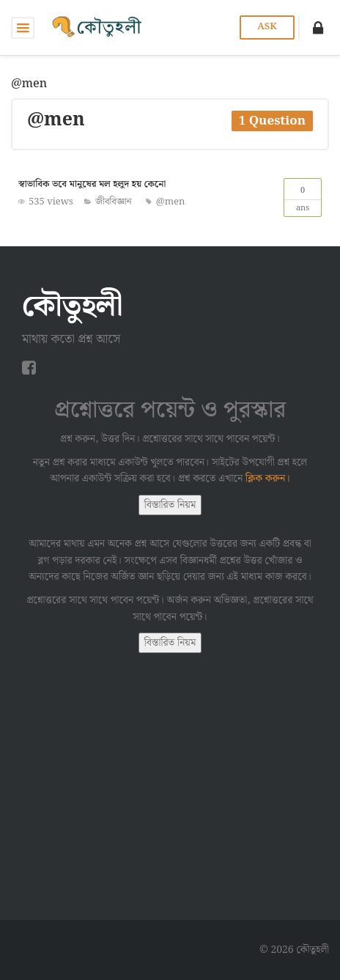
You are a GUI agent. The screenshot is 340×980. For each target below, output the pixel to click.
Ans (303, 197)
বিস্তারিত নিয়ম (170, 505)
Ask (267, 27)
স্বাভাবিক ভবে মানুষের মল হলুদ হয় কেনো (92, 184)
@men (171, 202)
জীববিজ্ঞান (114, 202)
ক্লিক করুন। (268, 479)
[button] (318, 28)
